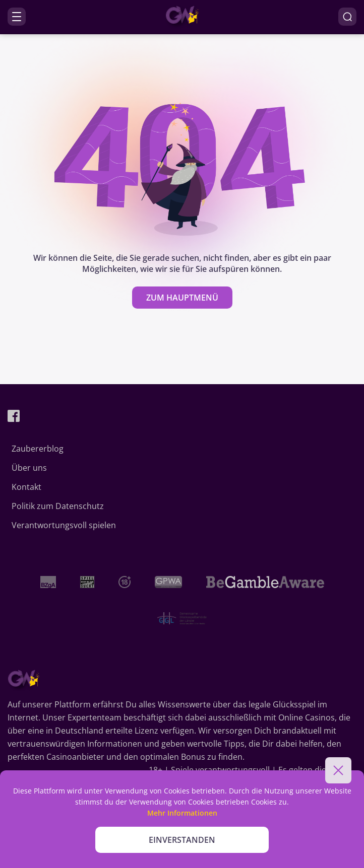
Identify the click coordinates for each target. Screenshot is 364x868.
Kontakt (26, 487)
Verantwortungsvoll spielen (64, 525)
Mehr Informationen (182, 813)
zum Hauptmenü (182, 298)
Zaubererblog (38, 449)
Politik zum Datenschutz (58, 506)
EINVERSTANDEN (182, 840)
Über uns (29, 468)
